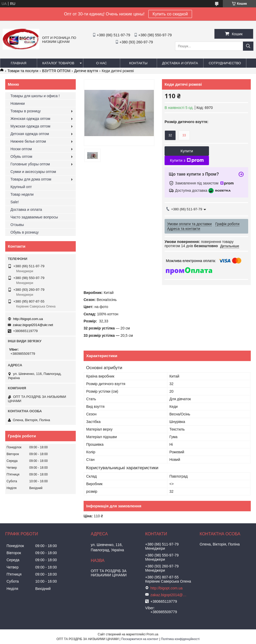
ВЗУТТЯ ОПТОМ (56, 71)
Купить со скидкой (170, 14)
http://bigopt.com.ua (28, 319)
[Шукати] (248, 46)
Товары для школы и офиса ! (35, 96)
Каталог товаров (58, 63)
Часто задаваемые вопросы (34, 217)
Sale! (15, 202)
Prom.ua (152, 634)
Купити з (187, 160)
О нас (101, 63)
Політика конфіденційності (180, 639)
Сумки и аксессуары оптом (33, 172)
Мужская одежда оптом (30, 126)
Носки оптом (21, 149)
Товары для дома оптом (31, 179)
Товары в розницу (26, 111)
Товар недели (22, 194)
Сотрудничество (225, 63)
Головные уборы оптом (30, 164)
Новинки (18, 103)
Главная (19, 63)
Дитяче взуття (86, 71)
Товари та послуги (23, 71)
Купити (187, 151)
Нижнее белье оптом (28, 141)
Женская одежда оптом (30, 119)
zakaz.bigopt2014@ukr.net (33, 325)
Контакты (138, 63)
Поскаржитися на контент (140, 639)
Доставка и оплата (180, 63)
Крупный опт (21, 187)
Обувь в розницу (25, 232)
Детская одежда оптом (30, 134)
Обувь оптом (21, 156)
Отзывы (17, 225)
